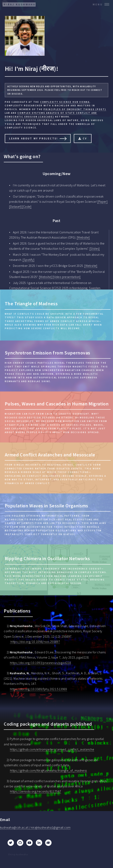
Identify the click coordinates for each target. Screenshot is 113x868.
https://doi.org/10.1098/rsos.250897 (35, 642)
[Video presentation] (67, 277)
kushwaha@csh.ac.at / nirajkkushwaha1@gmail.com (35, 827)
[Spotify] (28, 260)
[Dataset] (15, 206)
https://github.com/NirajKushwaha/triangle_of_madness (48, 770)
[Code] (27, 206)
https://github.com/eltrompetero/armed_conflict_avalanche (52, 749)
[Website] (83, 237)
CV (85, 138)
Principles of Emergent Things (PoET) (75, 109)
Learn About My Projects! (34, 138)
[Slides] (95, 249)
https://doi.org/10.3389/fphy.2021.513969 (38, 689)
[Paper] (102, 202)
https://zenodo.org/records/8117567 (36, 791)
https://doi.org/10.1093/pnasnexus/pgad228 (40, 663)
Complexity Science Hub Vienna (65, 102)
